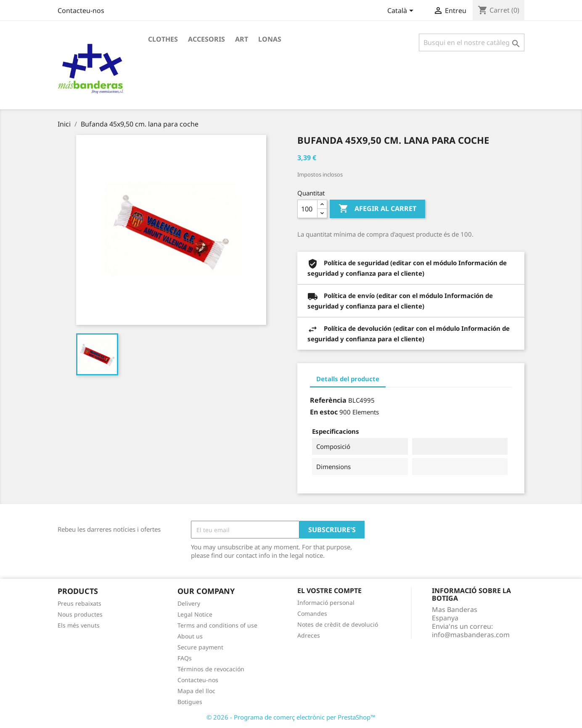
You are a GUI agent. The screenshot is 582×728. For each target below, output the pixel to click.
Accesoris (206, 39)
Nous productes (80, 614)
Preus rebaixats (79, 603)
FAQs (185, 658)
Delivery (189, 603)
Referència (328, 400)
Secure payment (200, 647)
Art (242, 39)
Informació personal (326, 603)
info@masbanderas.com (471, 635)
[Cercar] (472, 42)
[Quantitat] (307, 209)
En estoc (324, 412)
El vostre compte (329, 591)
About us (190, 636)
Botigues (190, 702)
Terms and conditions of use (217, 625)
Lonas (270, 39)
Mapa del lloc (196, 691)
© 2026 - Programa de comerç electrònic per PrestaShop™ (291, 717)
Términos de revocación (211, 669)
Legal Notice (195, 614)
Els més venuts (79, 625)
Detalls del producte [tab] (348, 379)
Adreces (309, 635)
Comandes (312, 613)
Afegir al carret (377, 209)
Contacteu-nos (81, 11)
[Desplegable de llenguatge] (402, 11)
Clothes (163, 39)
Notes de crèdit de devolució (338, 624)
